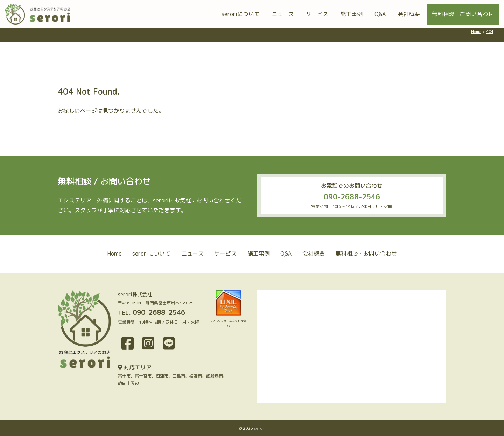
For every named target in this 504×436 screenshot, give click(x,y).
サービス (317, 14)
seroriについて (241, 14)
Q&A (380, 14)
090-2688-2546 (352, 196)
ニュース (283, 14)
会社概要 (409, 14)
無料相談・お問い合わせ (463, 14)
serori (260, 428)
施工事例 (351, 14)
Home (110, 254)
